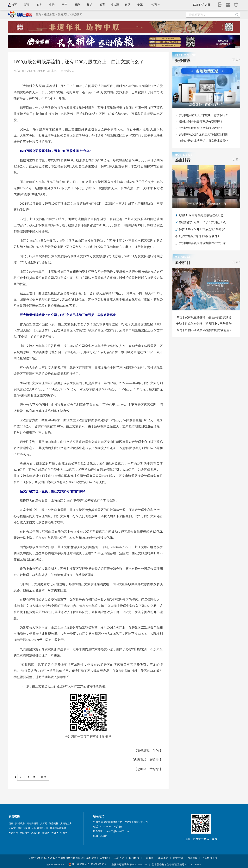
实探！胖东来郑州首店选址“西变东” (202, 229)
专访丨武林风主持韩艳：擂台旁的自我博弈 (204, 317)
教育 (102, 5)
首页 (14, 5)
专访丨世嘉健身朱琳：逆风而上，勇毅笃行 (204, 324)
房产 (65, 5)
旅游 (90, 5)
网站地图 (193, 858)
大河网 (44, 824)
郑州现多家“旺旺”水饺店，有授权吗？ (204, 115)
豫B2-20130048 (55, 865)
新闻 (27, 5)
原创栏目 (183, 263)
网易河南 (13, 833)
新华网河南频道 (58, 828)
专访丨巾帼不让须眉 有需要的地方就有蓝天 (204, 330)
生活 (52, 5)
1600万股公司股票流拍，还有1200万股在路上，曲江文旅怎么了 (79, 62)
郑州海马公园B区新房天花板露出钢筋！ (205, 134)
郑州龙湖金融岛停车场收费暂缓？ (201, 122)
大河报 (12, 828)
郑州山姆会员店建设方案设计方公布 (202, 243)
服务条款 (163, 858)
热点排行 (183, 160)
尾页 (44, 777)
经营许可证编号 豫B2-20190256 (129, 865)
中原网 (64, 833)
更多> (236, 60)
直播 (127, 5)
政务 (39, 5)
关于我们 (105, 858)
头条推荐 (183, 61)
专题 (140, 5)
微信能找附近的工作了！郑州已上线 (202, 222)
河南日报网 (32, 824)
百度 (11, 824)
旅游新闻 (77, 14)
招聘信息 (134, 858)
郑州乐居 (20, 824)
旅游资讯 (63, 14)
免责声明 (178, 858)
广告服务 (149, 858)
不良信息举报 (210, 858)
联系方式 (120, 858)
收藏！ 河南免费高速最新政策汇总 (201, 215)
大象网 (55, 833)
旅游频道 (49, 14)
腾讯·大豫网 (24, 828)
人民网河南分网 (40, 828)
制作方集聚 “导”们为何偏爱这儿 (200, 236)
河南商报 (54, 824)
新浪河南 (25, 833)
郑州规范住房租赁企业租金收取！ (201, 128)
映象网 (46, 833)
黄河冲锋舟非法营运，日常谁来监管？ (204, 141)
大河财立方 (68, 71)
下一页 (31, 777)
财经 (77, 5)
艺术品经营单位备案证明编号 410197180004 (177, 865)
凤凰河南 (36, 833)
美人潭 (115, 5)
